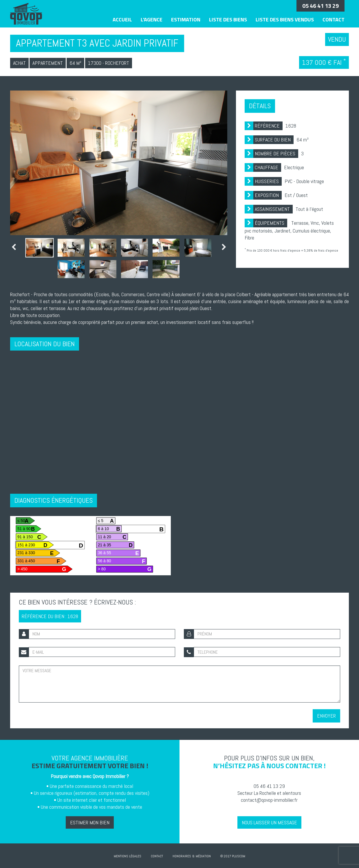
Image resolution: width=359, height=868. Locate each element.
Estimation (186, 20)
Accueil (122, 20)
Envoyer (326, 715)
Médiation (203, 856)
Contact (334, 20)
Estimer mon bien (90, 822)
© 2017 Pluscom (233, 856)
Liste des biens (228, 20)
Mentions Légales (128, 856)
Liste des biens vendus (285, 20)
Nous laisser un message (269, 822)
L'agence (152, 20)
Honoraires (182, 856)
